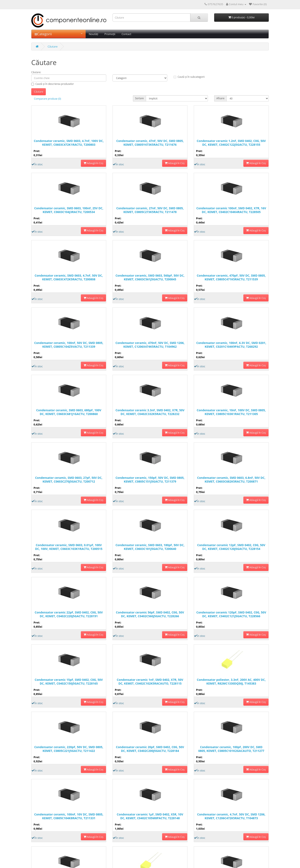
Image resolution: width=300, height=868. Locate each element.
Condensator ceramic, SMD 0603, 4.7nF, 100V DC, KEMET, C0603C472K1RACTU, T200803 (69, 143)
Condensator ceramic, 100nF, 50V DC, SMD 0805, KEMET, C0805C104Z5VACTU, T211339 (69, 345)
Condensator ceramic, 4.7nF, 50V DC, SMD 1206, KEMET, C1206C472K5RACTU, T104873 (231, 816)
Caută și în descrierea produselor (52, 84)
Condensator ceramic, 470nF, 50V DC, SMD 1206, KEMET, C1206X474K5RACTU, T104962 (150, 345)
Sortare (139, 98)
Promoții (110, 34)
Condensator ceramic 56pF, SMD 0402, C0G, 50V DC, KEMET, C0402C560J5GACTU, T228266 (150, 614)
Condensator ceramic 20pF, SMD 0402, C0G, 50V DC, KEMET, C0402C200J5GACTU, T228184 (150, 749)
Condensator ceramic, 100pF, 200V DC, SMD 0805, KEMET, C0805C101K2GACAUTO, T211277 (231, 749)
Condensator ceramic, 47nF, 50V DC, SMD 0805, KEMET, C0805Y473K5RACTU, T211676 (150, 143)
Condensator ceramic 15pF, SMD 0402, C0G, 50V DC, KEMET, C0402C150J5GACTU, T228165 (69, 682)
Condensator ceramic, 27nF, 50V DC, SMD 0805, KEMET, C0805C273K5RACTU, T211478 (150, 210)
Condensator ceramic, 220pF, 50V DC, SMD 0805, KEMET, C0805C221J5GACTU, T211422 (69, 749)
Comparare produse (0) (47, 99)
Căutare (52, 46)
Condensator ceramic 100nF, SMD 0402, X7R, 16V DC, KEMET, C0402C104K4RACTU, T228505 (231, 210)
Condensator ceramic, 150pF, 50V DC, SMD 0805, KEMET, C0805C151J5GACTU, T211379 (150, 480)
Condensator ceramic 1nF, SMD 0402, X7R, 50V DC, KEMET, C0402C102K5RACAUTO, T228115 (150, 682)
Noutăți (93, 34)
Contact (126, 34)
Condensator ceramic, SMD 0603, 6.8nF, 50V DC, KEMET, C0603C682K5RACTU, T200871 (231, 480)
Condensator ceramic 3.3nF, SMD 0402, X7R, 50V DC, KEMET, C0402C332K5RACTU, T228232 (150, 412)
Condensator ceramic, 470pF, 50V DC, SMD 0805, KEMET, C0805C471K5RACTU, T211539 (231, 277)
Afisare (221, 98)
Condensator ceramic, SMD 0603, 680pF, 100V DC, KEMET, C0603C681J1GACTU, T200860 (69, 412)
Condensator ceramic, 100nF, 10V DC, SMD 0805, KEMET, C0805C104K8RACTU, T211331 (69, 816)
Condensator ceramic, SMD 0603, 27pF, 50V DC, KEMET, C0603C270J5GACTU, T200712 (69, 480)
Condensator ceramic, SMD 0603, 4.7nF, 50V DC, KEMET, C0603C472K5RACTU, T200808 (69, 277)
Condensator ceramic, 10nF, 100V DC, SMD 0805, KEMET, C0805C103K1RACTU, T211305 (231, 412)
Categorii (59, 34)
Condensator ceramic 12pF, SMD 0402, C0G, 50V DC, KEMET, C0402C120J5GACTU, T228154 (231, 547)
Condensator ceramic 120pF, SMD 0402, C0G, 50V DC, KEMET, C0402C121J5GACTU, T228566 (231, 614)
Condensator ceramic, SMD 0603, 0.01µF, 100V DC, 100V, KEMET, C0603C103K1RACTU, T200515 (69, 547)
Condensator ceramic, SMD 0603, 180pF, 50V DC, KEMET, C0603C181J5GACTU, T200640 (150, 547)
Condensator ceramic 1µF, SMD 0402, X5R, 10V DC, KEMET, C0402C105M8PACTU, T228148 (150, 816)
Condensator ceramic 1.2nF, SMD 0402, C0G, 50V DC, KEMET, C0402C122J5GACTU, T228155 (231, 143)
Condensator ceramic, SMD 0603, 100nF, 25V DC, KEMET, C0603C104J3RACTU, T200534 (69, 210)
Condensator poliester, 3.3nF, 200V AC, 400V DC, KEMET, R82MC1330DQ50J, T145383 (231, 682)
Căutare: (36, 72)
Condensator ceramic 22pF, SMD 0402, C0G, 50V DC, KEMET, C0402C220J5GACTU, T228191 (69, 614)
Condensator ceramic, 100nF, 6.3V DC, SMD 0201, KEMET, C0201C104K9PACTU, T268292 (231, 345)
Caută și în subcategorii (189, 77)
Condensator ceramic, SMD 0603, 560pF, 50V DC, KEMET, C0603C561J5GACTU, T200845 (150, 277)
